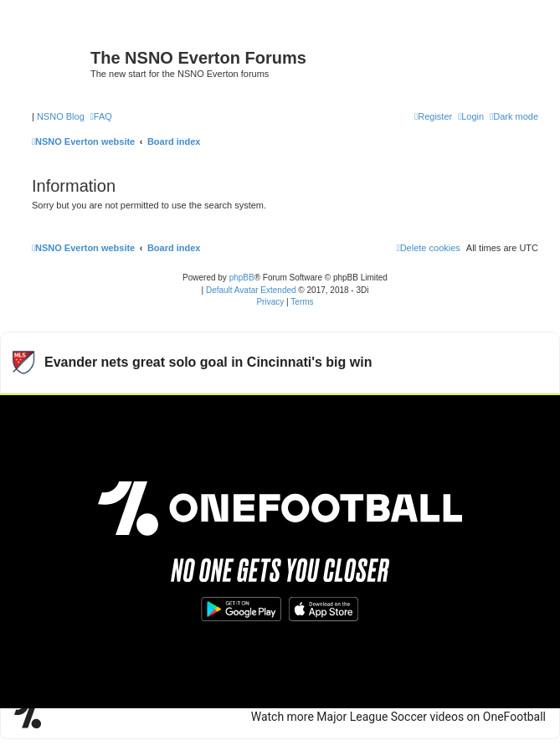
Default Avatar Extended (251, 290)
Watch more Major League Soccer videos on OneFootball (398, 717)
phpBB (242, 278)
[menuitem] (101, 116)
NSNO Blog (61, 116)
